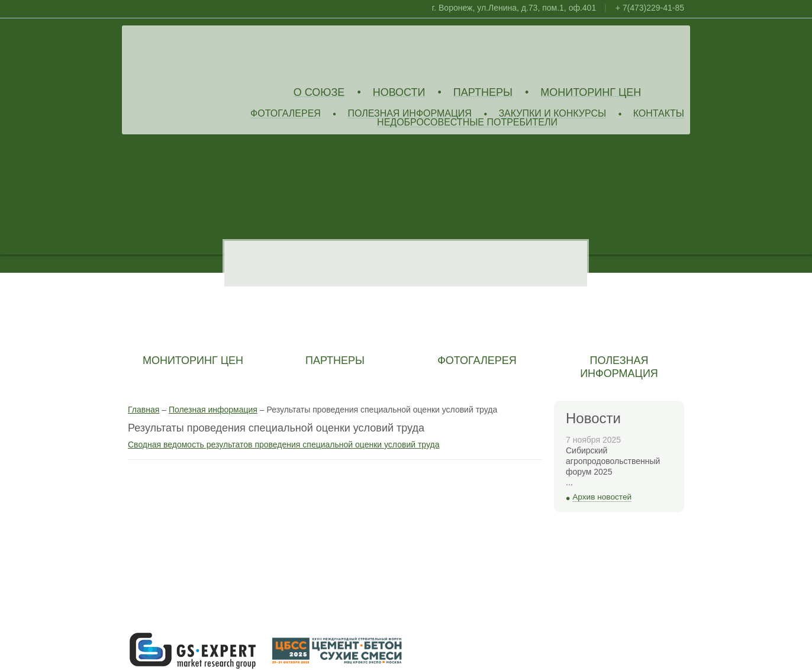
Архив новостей (602, 497)
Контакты (659, 114)
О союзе (319, 93)
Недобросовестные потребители (467, 123)
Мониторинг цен (591, 93)
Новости (399, 93)
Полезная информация (410, 114)
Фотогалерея (286, 114)
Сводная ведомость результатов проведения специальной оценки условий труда (283, 444)
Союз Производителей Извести (214, 54)
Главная (144, 410)
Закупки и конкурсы (552, 114)
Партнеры (483, 93)
